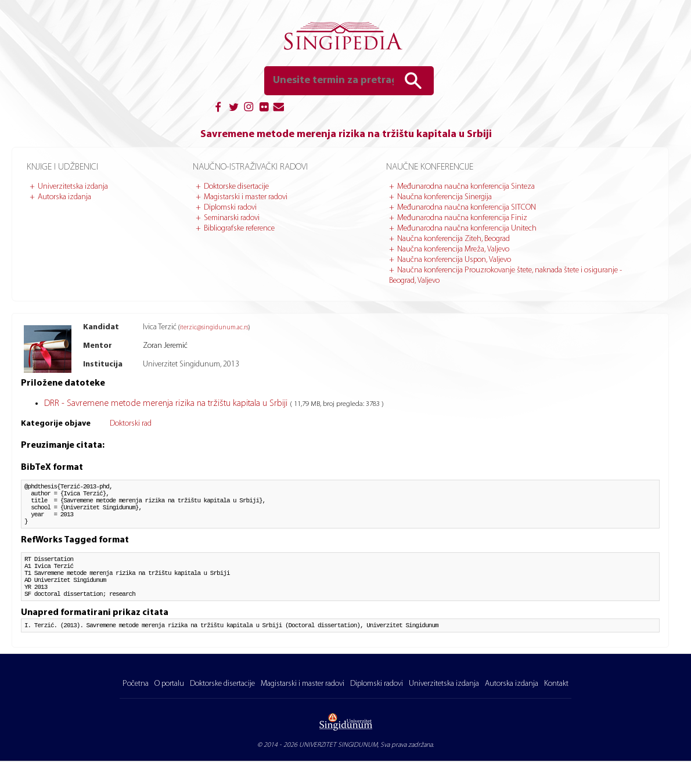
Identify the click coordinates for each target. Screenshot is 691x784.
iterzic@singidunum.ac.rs (214, 328)
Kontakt (556, 706)
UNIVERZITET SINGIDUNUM (338, 768)
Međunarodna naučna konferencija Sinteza (466, 187)
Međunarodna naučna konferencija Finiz (462, 218)
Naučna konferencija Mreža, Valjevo (453, 249)
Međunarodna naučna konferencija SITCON (467, 208)
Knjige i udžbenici (62, 167)
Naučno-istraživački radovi (250, 167)
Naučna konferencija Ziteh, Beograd (454, 239)
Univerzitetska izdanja (73, 187)
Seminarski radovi (232, 218)
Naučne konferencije (430, 167)
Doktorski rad (131, 424)
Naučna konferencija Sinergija (445, 197)
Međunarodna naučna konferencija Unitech (467, 229)
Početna (136, 706)
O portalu (169, 706)
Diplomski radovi (230, 208)
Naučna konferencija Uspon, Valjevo (454, 260)
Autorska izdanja (64, 197)
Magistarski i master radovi (246, 197)
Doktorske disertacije (236, 187)
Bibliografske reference (239, 229)
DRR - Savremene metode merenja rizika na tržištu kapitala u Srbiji (167, 404)
